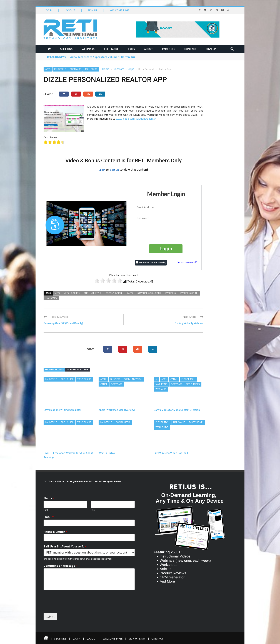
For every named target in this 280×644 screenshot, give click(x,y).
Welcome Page (120, 10)
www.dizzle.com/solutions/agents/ (136, 119)
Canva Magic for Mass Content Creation (177, 410)
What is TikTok (107, 453)
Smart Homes (196, 422)
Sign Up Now (137, 639)
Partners (169, 49)
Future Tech (188, 379)
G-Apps (130, 293)
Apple (103, 379)
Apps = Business (72, 293)
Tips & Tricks (84, 379)
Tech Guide (111, 49)
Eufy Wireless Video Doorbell (171, 453)
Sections (66, 49)
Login (48, 10)
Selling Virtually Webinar (189, 323)
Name (49, 498)
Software (75, 69)
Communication (114, 293)
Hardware (179, 422)
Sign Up (93, 10)
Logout (70, 10)
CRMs (131, 49)
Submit (50, 617)
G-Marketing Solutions (149, 293)
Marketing (60, 69)
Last (93, 510)
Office (104, 384)
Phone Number (55, 532)
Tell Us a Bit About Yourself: (65, 546)
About (148, 49)
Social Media (123, 422)
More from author (77, 369)
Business (115, 379)
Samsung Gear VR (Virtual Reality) (63, 323)
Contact (190, 49)
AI (157, 379)
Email (49, 517)
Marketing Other (189, 293)
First (46, 510)
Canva (174, 379)
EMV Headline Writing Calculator (62, 410)
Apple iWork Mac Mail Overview (117, 410)
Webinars (88, 49)
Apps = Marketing (92, 293)
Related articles (54, 369)
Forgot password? (187, 262)
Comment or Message (61, 566)
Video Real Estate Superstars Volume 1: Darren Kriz (102, 57)
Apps (48, 69)
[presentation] (166, 233)
